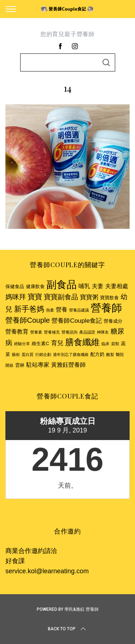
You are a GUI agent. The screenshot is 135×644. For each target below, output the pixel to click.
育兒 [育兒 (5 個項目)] (57, 343)
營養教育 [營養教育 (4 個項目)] (17, 332)
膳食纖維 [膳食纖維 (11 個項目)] (82, 342)
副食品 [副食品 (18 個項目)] (62, 284)
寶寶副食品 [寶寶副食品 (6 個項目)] (61, 297)
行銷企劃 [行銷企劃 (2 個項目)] (43, 354)
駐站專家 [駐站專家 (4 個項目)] (38, 365)
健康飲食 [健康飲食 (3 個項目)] (35, 286)
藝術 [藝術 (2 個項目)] (16, 354)
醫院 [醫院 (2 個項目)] (120, 354)
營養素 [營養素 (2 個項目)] (36, 332)
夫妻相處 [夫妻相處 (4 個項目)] (117, 286)
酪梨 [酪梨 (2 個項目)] (110, 354)
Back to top (67, 629)
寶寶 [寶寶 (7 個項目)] (35, 297)
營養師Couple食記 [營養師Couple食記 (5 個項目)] (77, 321)
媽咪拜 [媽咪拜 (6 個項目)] (16, 297)
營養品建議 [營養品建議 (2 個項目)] (79, 310)
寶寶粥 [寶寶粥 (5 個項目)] (89, 297)
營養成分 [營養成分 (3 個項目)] (113, 321)
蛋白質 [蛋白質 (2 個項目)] (28, 354)
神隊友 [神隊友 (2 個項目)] (103, 332)
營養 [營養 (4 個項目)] (62, 310)
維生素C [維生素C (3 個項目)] (40, 343)
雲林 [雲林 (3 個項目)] (20, 365)
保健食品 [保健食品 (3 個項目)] (15, 286)
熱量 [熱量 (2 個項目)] (50, 310)
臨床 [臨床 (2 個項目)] (105, 344)
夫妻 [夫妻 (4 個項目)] (98, 286)
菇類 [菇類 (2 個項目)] (115, 344)
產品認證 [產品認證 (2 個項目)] (87, 332)
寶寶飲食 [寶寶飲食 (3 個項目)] (109, 298)
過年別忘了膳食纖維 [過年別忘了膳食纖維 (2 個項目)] (71, 354)
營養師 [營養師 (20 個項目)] (106, 308)
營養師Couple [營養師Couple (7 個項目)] (28, 320)
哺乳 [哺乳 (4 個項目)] (84, 286)
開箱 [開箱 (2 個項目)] (9, 365)
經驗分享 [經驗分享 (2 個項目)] (22, 344)
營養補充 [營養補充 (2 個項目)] (52, 332)
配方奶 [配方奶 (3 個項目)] (97, 354)
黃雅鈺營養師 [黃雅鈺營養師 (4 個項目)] (68, 365)
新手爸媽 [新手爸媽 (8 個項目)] (29, 309)
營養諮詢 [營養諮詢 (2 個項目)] (69, 332)
